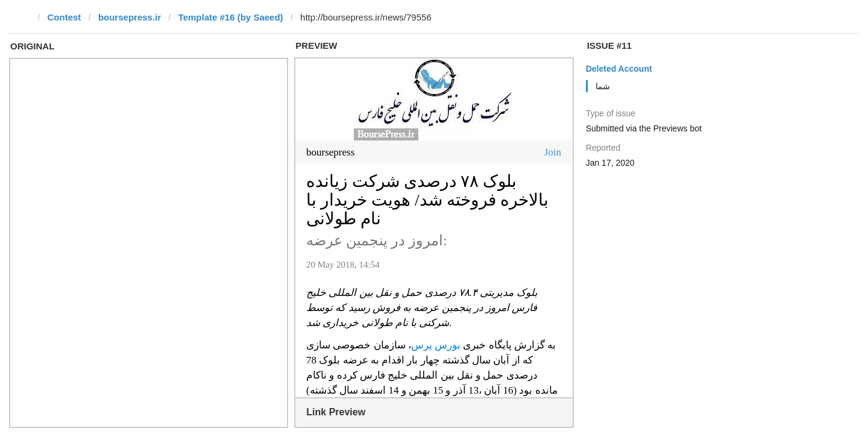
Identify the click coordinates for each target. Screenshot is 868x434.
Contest (64, 17)
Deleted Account (619, 69)
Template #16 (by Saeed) (231, 17)
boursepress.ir (130, 17)
